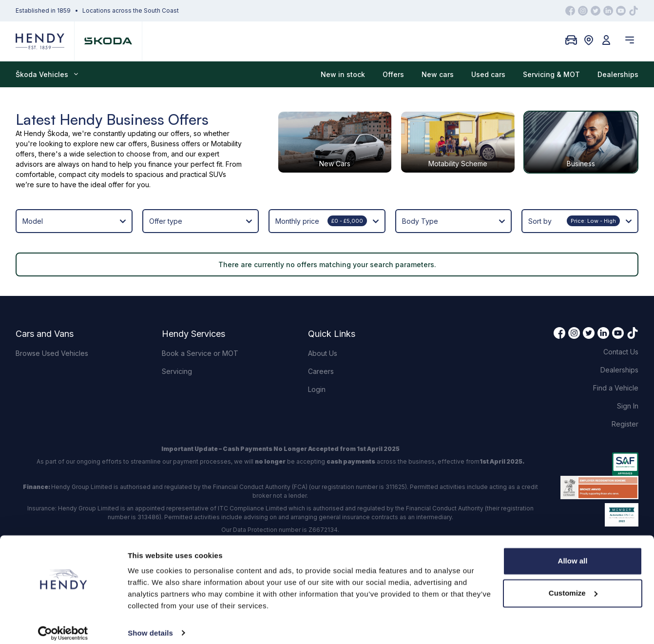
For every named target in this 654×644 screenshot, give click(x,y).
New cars (438, 74)
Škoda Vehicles (47, 74)
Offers (393, 74)
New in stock (343, 74)
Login (317, 389)
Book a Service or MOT (200, 353)
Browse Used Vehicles (52, 353)
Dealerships (618, 74)
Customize (573, 585)
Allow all (573, 553)
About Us (323, 353)
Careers (321, 371)
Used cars (488, 74)
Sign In (628, 406)
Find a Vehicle (616, 388)
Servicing (177, 371)
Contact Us (621, 352)
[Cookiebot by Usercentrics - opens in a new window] (63, 625)
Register (625, 424)
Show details (150, 625)
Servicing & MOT (551, 74)
